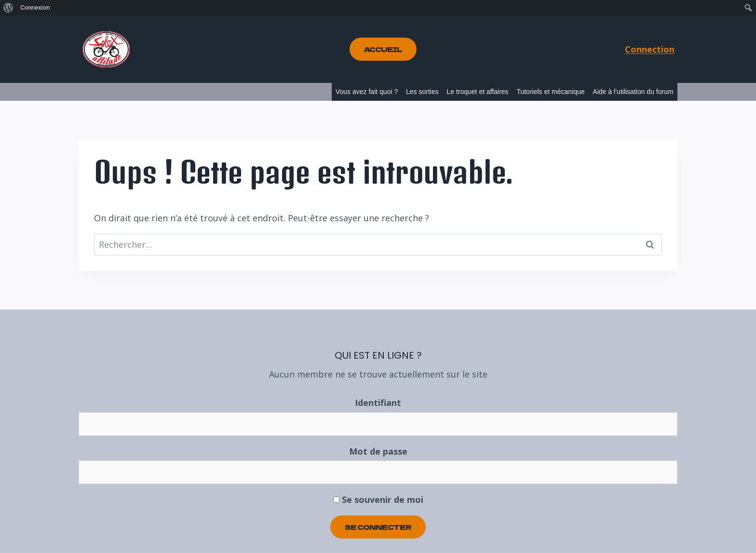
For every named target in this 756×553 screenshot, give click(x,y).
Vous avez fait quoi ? (367, 92)
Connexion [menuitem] (35, 7)
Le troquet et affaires (477, 92)
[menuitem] (8, 8)
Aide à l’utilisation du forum (633, 92)
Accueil (383, 49)
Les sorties (422, 92)
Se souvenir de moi (378, 499)
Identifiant (378, 403)
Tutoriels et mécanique (550, 92)
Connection (650, 49)
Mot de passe (378, 451)
